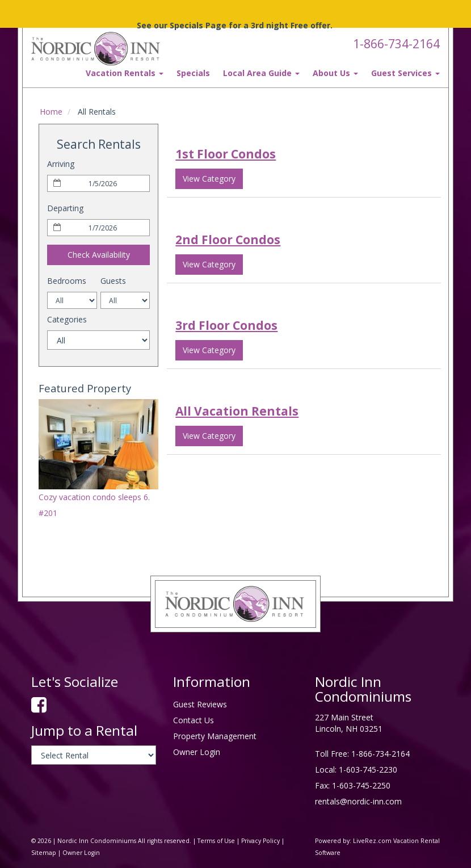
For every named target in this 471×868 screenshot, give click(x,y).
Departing (65, 208)
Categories (67, 319)
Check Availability (99, 255)
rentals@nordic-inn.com (358, 801)
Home (51, 112)
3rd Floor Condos (226, 325)
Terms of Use (216, 841)
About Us (335, 73)
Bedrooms (67, 281)
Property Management (215, 736)
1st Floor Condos (226, 154)
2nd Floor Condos (228, 240)
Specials (193, 73)
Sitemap (44, 853)
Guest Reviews (200, 704)
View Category (209, 179)
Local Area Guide (261, 73)
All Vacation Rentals (237, 411)
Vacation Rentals (125, 73)
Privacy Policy (260, 841)
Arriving (61, 164)
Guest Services (405, 73)
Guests (113, 281)
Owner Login (197, 752)
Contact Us (194, 720)
